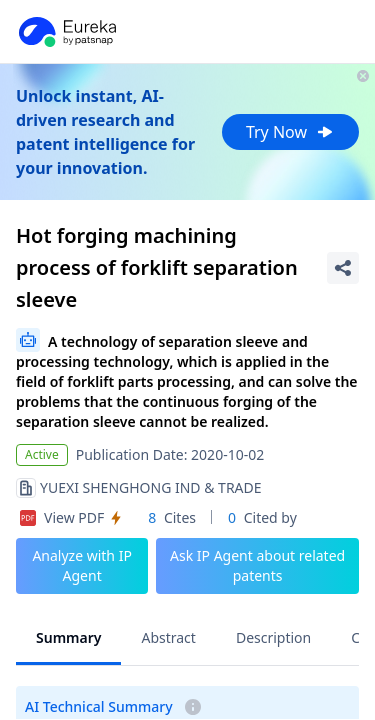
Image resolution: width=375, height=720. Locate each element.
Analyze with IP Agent (82, 565)
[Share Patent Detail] (343, 268)
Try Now (290, 132)
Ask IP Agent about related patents (257, 565)
